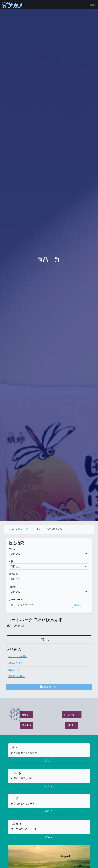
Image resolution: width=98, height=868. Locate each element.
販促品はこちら (49, 687)
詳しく (49, 760)
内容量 (12, 587)
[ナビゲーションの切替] (93, 5)
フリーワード (16, 600)
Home (11, 529)
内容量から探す (17, 676)
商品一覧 (23, 529)
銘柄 (11, 561)
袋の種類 (13, 574)
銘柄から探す (15, 663)
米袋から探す (15, 670)
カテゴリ (13, 549)
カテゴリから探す (18, 656)
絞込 (77, 605)
